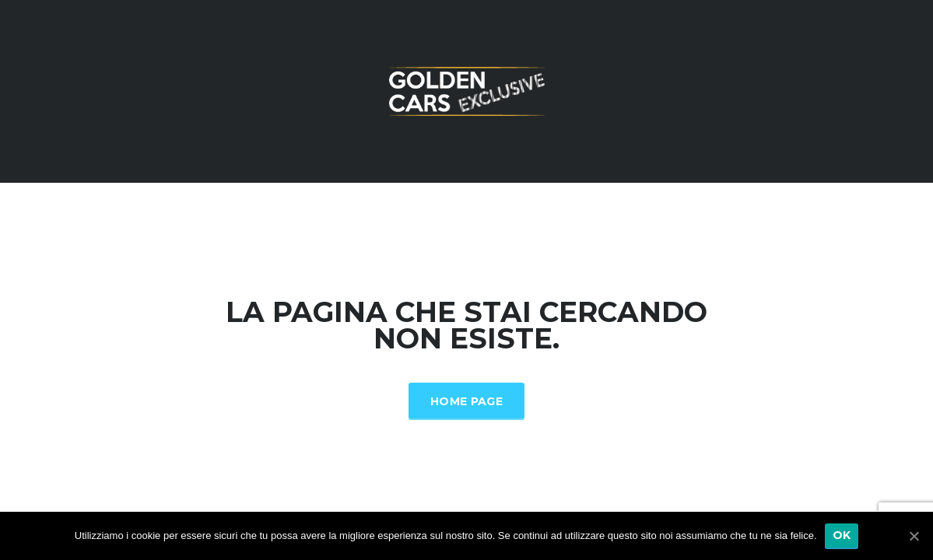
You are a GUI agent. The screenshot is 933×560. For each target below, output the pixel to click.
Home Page (466, 401)
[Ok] (914, 536)
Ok (842, 535)
